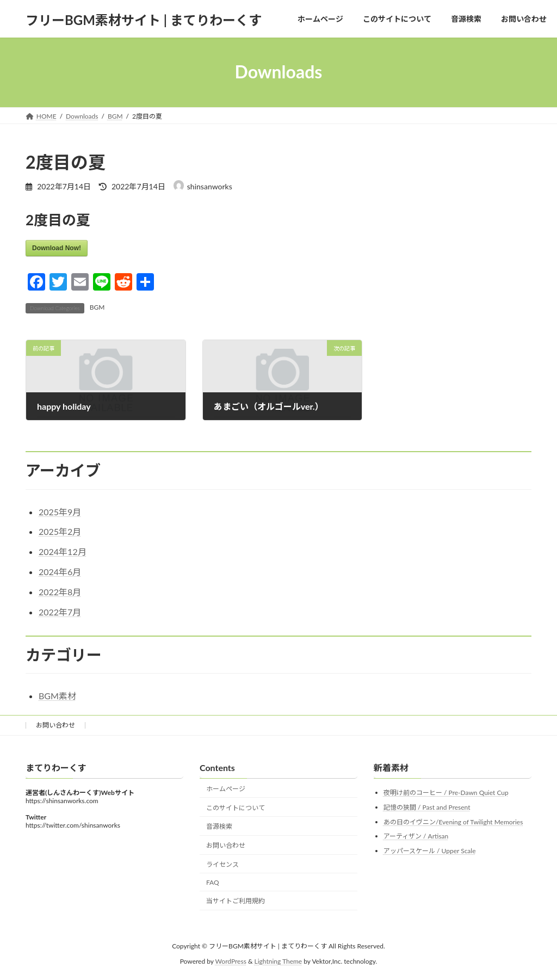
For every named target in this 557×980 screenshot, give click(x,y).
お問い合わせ (55, 725)
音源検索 (219, 826)
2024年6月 (60, 572)
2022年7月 (60, 612)
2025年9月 (60, 512)
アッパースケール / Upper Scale (430, 850)
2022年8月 (60, 592)
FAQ (213, 882)
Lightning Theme (278, 961)
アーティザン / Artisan (416, 836)
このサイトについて (236, 807)
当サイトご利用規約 (236, 901)
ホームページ (226, 788)
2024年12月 (63, 551)
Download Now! (57, 248)
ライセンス (222, 864)
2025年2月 (60, 531)
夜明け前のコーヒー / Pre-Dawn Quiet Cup (446, 793)
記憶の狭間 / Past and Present (427, 807)
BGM (97, 307)
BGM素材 (57, 696)
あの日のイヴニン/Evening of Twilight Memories (453, 821)
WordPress (231, 961)
